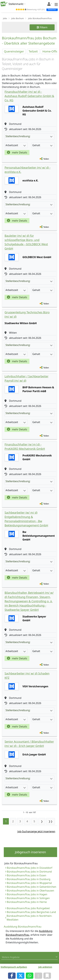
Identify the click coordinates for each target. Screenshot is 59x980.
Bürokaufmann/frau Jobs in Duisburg (29, 879)
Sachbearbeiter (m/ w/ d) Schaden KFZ (27, 676)
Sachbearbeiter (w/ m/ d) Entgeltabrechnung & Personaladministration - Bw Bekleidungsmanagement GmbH (26, 519)
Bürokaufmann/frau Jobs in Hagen (27, 894)
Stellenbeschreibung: (29, 136)
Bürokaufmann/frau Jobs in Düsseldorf (29, 868)
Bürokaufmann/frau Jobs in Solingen (28, 898)
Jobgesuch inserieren (30, 852)
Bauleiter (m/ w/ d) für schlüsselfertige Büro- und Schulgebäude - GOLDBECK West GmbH (26, 242)
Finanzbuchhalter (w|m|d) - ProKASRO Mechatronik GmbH (25, 447)
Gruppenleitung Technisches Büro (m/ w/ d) (27, 314)
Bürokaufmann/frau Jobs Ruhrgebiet (28, 908)
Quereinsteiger (14, 51)
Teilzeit (33, 51)
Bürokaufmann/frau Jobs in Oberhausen (30, 891)
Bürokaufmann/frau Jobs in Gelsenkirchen (31, 887)
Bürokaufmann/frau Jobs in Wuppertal (29, 883)
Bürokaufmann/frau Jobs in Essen (27, 875)
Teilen (46, 159)
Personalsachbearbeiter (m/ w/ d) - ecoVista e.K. (28, 170)
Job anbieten (45, 967)
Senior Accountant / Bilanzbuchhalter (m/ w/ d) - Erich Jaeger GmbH (29, 744)
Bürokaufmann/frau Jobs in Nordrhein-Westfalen (29, 918)
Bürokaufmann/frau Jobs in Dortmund (29, 872)
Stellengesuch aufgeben (14, 967)
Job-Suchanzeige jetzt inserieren (36, 831)
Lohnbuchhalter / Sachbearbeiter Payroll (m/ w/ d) (27, 378)
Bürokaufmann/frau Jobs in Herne (27, 902)
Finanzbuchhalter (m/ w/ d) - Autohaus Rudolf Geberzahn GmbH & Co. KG (29, 96)
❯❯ (51, 821)
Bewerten (52, 9)
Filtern (42, 27)
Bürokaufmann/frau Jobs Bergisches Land (31, 912)
